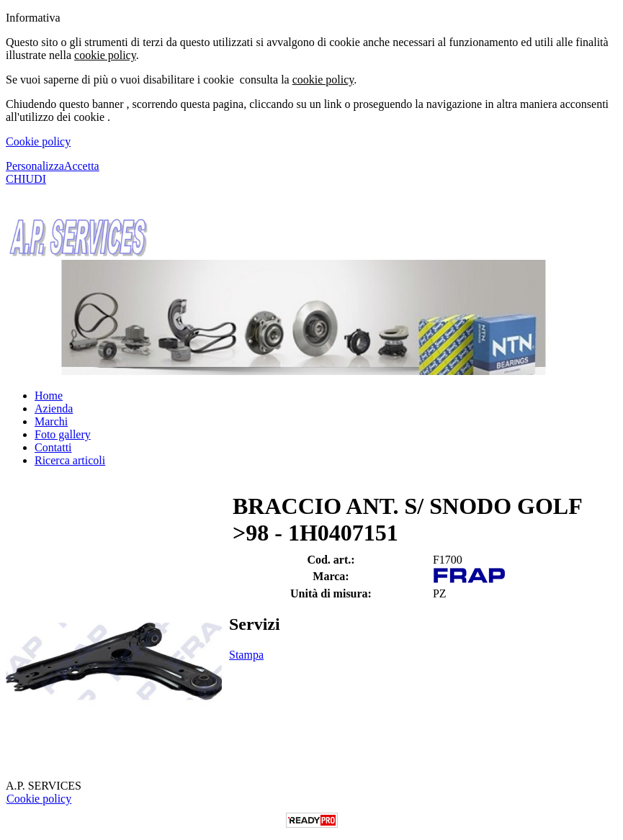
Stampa (246, 655)
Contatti (53, 447)
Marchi (51, 421)
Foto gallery (63, 434)
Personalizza (35, 166)
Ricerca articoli (70, 460)
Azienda (54, 408)
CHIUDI (26, 179)
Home (49, 396)
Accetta (82, 166)
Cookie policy (38, 141)
